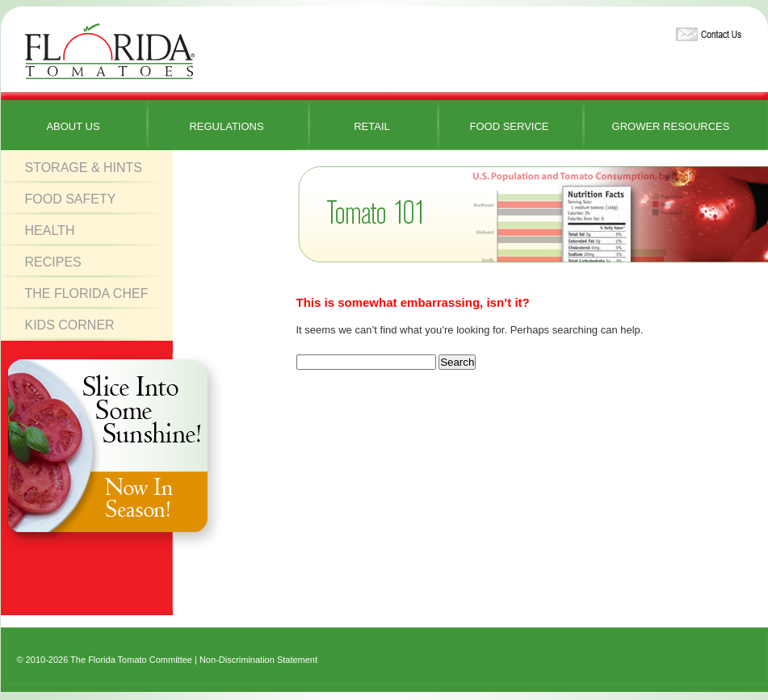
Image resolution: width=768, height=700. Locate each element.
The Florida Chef (87, 293)
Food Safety (71, 199)
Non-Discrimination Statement (258, 660)
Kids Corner (70, 325)
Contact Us (707, 31)
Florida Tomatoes (110, 52)
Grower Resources (671, 126)
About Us (73, 126)
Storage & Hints (84, 168)
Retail (372, 126)
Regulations (226, 126)
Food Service (509, 126)
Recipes (53, 262)
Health (50, 231)
